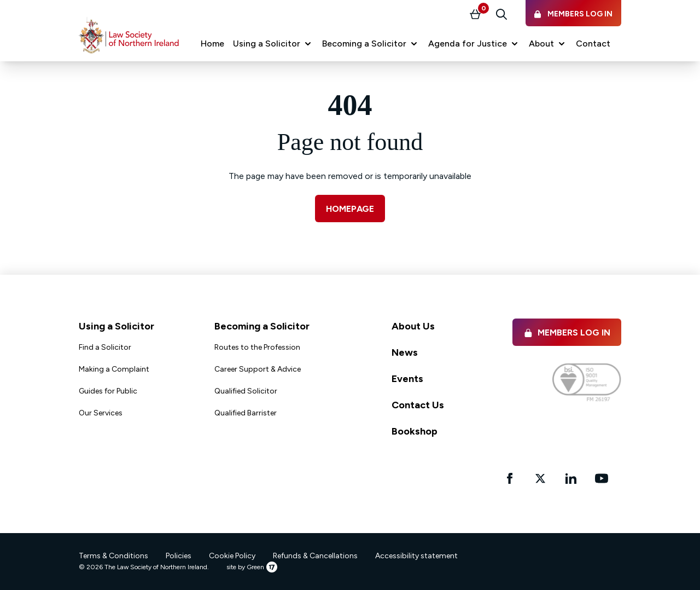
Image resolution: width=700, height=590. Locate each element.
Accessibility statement (416, 556)
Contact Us (418, 405)
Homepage (350, 209)
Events (407, 379)
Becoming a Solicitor (262, 326)
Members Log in (567, 332)
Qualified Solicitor (246, 391)
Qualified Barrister (246, 413)
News (405, 352)
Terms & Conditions (113, 556)
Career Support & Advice (258, 369)
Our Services (101, 413)
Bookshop (415, 431)
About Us (413, 326)
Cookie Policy (232, 556)
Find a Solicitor (105, 347)
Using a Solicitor (116, 326)
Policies (179, 556)
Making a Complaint (114, 369)
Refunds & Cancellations (315, 556)
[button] (273, 44)
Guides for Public (108, 391)
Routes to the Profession (257, 347)
